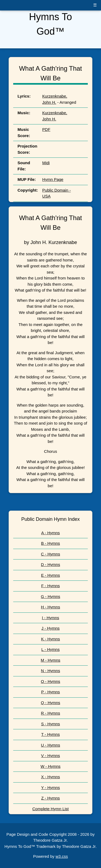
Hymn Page (53, 179)
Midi (46, 163)
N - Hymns (50, 671)
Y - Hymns (51, 788)
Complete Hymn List (50, 809)
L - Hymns (51, 649)
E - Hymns (50, 575)
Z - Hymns (50, 798)
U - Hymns (50, 745)
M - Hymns (50, 660)
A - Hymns (50, 533)
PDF (46, 129)
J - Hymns (51, 628)
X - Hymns (50, 777)
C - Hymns (50, 554)
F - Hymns (50, 586)
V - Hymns (50, 756)
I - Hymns (50, 618)
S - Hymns (50, 724)
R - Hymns (50, 713)
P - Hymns (51, 692)
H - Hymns (50, 607)
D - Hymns (50, 564)
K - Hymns (50, 639)
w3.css (62, 856)
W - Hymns (50, 766)
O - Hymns (51, 681)
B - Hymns (50, 543)
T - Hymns (50, 734)
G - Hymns (51, 596)
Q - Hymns (51, 703)
